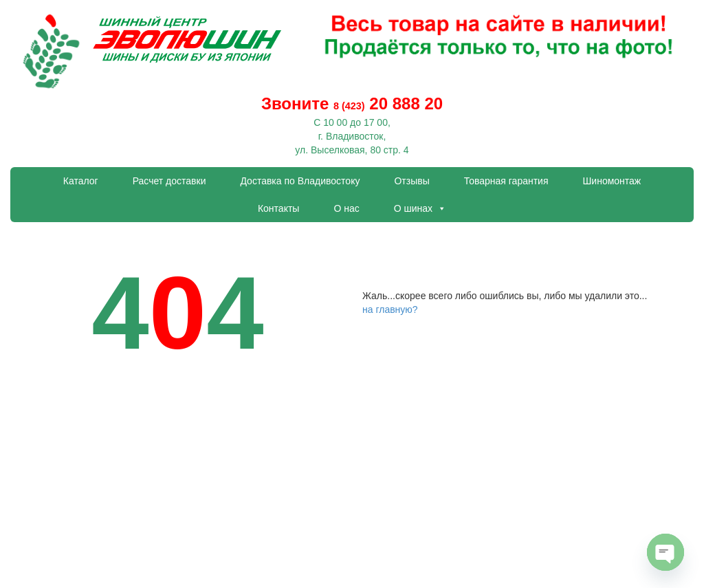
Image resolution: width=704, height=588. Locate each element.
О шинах (420, 208)
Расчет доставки (169, 181)
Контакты (278, 208)
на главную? (390, 309)
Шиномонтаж (612, 181)
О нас (346, 208)
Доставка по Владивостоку (300, 181)
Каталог (81, 181)
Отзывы (411, 181)
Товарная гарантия (506, 181)
